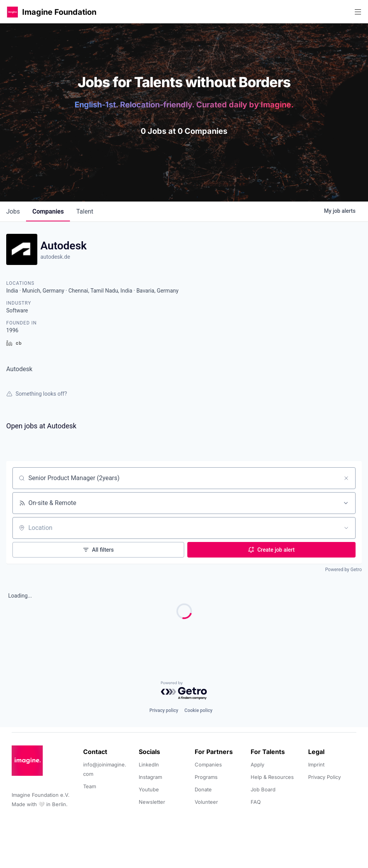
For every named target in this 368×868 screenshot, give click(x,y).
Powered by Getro (344, 570)
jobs (13, 211)
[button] (12, 12)
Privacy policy (164, 710)
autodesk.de (55, 257)
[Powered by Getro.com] (184, 691)
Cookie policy (199, 710)
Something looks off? (37, 394)
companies (48, 211)
